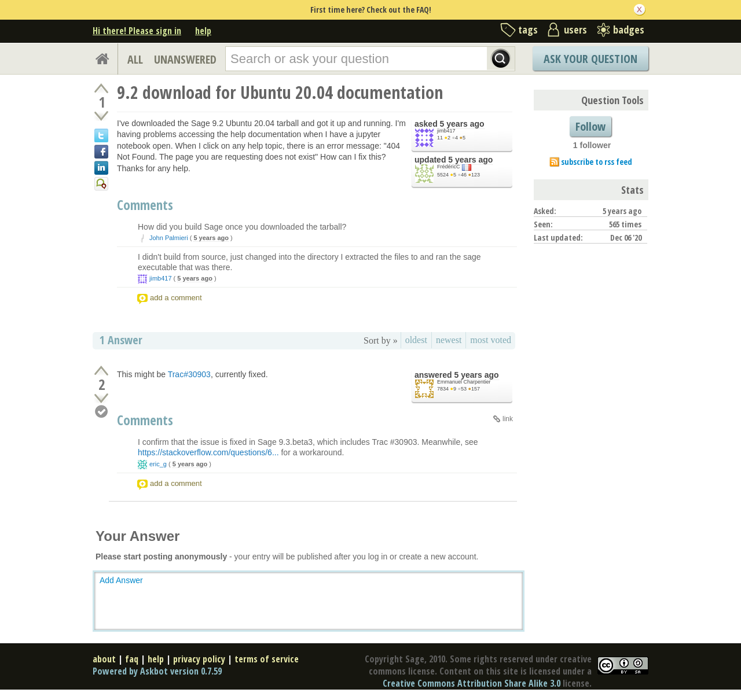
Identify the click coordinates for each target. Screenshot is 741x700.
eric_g (158, 464)
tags (528, 30)
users (575, 30)
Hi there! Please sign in (137, 31)
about (104, 659)
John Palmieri (169, 238)
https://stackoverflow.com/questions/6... (208, 452)
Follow (590, 126)
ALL (135, 59)
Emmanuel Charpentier (464, 382)
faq (132, 659)
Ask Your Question (590, 59)
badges (629, 30)
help (203, 31)
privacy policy (199, 659)
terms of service (267, 659)
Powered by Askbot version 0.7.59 (157, 671)
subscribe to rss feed (597, 162)
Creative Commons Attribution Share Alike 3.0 (472, 683)
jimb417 (446, 131)
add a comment (176, 298)
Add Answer (121, 580)
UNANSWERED (185, 59)
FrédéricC (449, 167)
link (508, 419)
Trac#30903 (189, 374)
